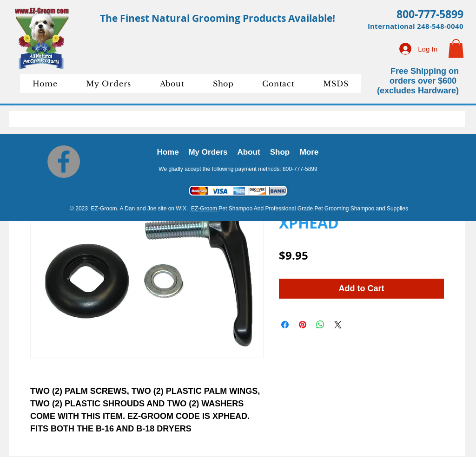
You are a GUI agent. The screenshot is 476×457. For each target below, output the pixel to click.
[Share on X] (338, 325)
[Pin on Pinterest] (303, 325)
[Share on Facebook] (285, 325)
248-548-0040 (440, 26)
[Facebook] (64, 162)
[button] (456, 49)
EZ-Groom (204, 209)
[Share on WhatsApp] (320, 325)
